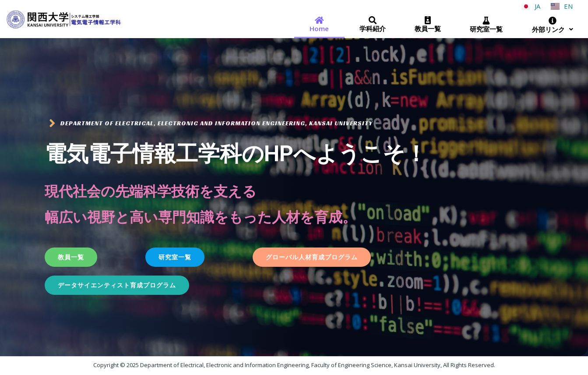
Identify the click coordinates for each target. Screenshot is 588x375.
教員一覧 (427, 24)
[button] (71, 257)
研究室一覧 (485, 24)
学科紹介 (372, 24)
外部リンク (553, 25)
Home (319, 24)
